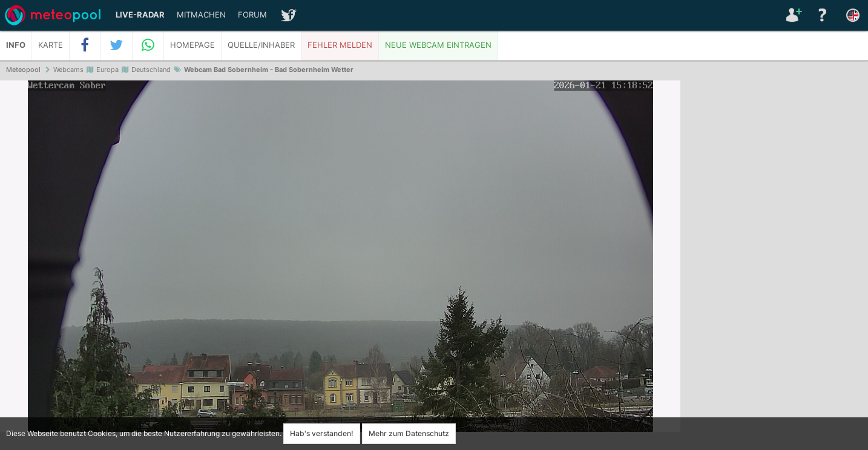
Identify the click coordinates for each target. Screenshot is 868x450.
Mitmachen (201, 15)
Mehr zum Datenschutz (409, 433)
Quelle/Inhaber (261, 45)
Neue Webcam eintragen (438, 45)
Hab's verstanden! (322, 433)
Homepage (192, 45)
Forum (252, 15)
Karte (51, 45)
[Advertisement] (774, 266)
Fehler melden (340, 45)
